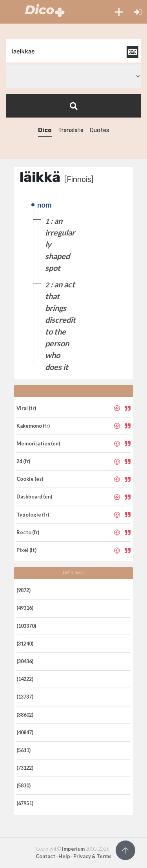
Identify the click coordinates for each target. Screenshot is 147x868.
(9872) (24, 590)
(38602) (25, 715)
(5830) (24, 785)
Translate (71, 130)
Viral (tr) (26, 408)
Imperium (73, 849)
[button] (119, 12)
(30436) (25, 661)
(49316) (25, 608)
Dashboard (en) (34, 497)
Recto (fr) (28, 532)
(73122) (25, 768)
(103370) (26, 626)
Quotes (100, 130)
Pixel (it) (26, 550)
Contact (45, 856)
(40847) (25, 732)
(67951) (25, 803)
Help (64, 856)
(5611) (24, 750)
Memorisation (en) (38, 443)
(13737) (25, 697)
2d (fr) (23, 461)
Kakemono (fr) (33, 426)
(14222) (25, 679)
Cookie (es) (30, 479)
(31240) (25, 644)
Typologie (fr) (33, 515)
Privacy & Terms (92, 856)
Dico (45, 130)
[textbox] (73, 51)
